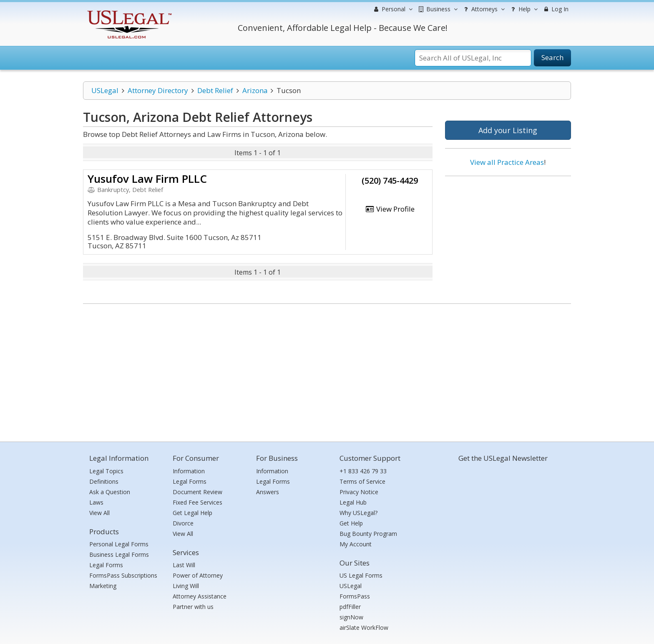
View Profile (390, 209)
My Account (356, 544)
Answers (268, 492)
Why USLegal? (358, 513)
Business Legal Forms (119, 554)
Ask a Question (110, 492)
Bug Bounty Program (368, 534)
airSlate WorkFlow (364, 628)
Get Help (351, 523)
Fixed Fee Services (197, 502)
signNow (351, 617)
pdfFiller (350, 607)
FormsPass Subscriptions (123, 575)
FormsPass (355, 596)
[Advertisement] (508, 237)
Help (523, 9)
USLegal (105, 90)
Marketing (103, 586)
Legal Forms (106, 565)
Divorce (183, 523)
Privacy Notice (359, 492)
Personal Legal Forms (119, 544)
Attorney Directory (158, 90)
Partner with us (193, 607)
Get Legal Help (192, 513)
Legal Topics (106, 471)
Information (189, 471)
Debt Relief (215, 90)
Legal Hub (353, 502)
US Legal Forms (361, 575)
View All (99, 513)
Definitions (104, 481)
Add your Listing (508, 130)
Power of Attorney (198, 575)
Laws (96, 502)
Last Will (184, 565)
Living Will (186, 586)
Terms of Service (362, 481)
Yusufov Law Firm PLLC (147, 179)
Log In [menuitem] (555, 9)
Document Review (197, 492)
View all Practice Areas (507, 162)
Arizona (255, 90)
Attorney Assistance (200, 596)
